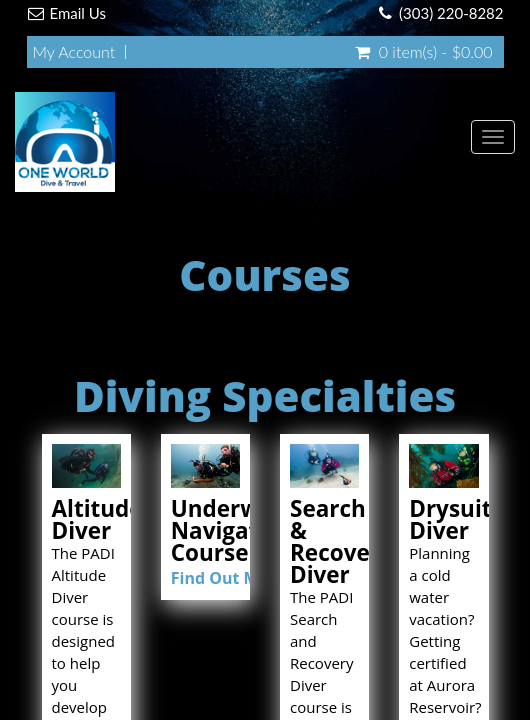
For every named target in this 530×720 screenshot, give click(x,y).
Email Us (78, 13)
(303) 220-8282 (451, 13)
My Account (74, 52)
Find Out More (228, 578)
